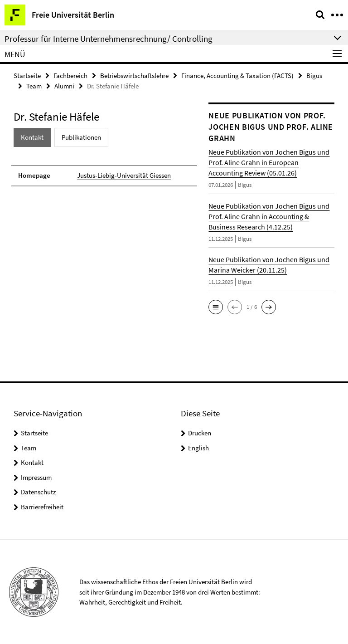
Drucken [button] (200, 433)
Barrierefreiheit (42, 507)
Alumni (64, 86)
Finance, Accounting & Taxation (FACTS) (237, 76)
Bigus (314, 76)
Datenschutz (38, 492)
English (198, 448)
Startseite (27, 76)
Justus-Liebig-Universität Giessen (124, 175)
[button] (216, 307)
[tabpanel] (104, 171)
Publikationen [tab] (81, 137)
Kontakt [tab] (32, 137)
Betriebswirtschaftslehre (134, 76)
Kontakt (32, 462)
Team (34, 86)
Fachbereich (70, 76)
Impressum (36, 477)
